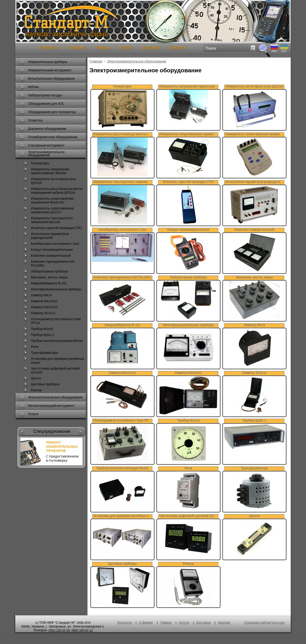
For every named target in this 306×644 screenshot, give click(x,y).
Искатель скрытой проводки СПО (52, 228)
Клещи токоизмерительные (48, 250)
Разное (32, 390)
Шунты (32, 378)
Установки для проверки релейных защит (53, 360)
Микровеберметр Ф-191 (45, 283)
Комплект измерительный (47, 256)
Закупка (178, 48)
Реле (31, 347)
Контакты (49, 48)
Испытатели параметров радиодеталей (46, 236)
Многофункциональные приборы (52, 289)
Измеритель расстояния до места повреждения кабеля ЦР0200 (53, 190)
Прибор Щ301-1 (38, 335)
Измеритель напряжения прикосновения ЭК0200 (46, 171)
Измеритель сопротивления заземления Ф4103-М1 (48, 200)
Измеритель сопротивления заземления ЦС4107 (48, 210)
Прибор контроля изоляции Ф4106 (53, 341)
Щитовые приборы (41, 384)
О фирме (76, 48)
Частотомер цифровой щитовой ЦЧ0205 (51, 370)
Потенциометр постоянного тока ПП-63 (52, 321)
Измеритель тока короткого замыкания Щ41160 (48, 220)
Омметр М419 (37, 295)
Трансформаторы (40, 353)
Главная (96, 61)
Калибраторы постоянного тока (51, 244)
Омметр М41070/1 (40, 301)
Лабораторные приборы (45, 272)
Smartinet (278, 623)
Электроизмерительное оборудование (137, 61)
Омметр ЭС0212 (39, 313)
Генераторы (36, 163)
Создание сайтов (257, 623)
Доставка (151, 48)
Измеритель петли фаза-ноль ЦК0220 (49, 181)
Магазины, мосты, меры (45, 277)
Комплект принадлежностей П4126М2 (48, 263)
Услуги (126, 48)
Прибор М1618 (38, 329)
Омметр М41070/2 (40, 307)
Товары (102, 48)
